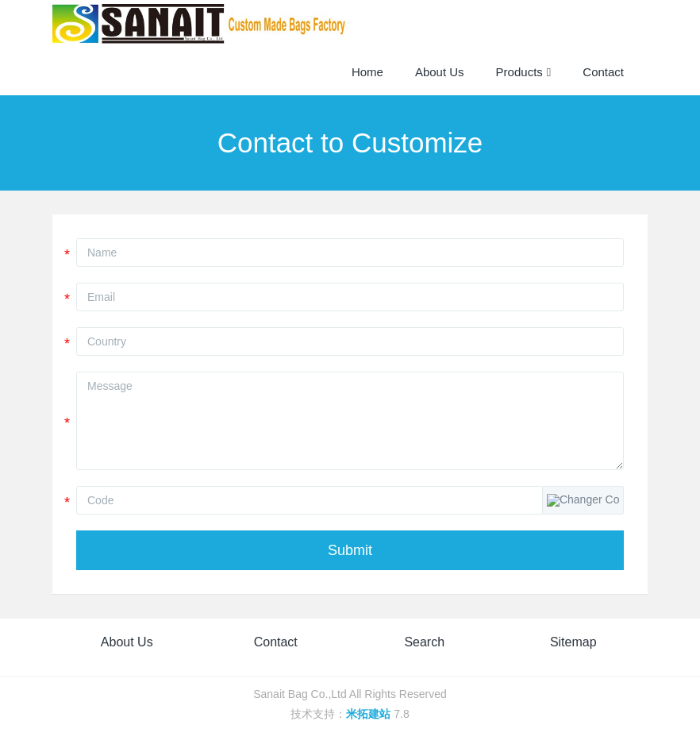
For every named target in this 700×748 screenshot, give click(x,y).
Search (424, 642)
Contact (276, 642)
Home (367, 72)
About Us (127, 642)
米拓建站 (370, 714)
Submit (350, 550)
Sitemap (573, 642)
